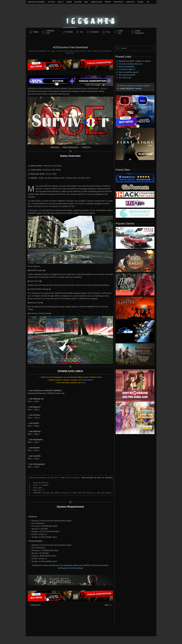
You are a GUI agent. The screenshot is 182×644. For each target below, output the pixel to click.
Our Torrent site (125, 78)
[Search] (135, 48)
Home (36, 32)
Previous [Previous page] (35, 605)
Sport (108, 2)
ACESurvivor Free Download (60, 565)
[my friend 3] (135, 194)
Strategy (119, 2)
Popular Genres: (37, 2)
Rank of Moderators (127, 67)
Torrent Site (50, 32)
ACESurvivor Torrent (100, 565)
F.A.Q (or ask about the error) (130, 64)
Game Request (87, 380)
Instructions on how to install (97, 478)
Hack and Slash (72, 51)
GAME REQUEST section (131, 89)
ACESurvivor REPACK (82, 565)
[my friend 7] (135, 213)
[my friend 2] (135, 187)
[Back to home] (91, 16)
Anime (69, 2)
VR (148, 2)
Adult (61, 2)
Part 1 (30, 401)
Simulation (97, 2)
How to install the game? (129, 72)
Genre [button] (70, 32)
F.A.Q (83, 383)
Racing (78, 2)
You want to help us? (127, 69)
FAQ (108, 32)
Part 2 (37, 401)
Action (51, 2)
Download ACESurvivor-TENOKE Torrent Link (46, 393)
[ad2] (134, 385)
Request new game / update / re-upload (135, 61)
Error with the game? (127, 75)
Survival (131, 2)
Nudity (84, 51)
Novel (141, 2)
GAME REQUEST (140, 32)
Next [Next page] (108, 605)
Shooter (97, 51)
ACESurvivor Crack (40, 565)
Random (95, 32)
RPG (86, 2)
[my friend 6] (135, 203)
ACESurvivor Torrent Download (70, 568)
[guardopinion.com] (135, 178)
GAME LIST (120, 32)
